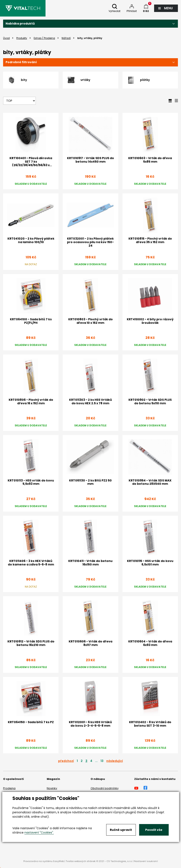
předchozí (66, 761)
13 (102, 761)
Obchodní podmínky (105, 788)
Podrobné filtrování (21, 62)
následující (115, 761)
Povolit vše (154, 830)
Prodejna (9, 788)
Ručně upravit (121, 830)
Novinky (52, 788)
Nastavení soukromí (146, 861)
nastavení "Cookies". (39, 833)
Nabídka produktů (20, 24)
